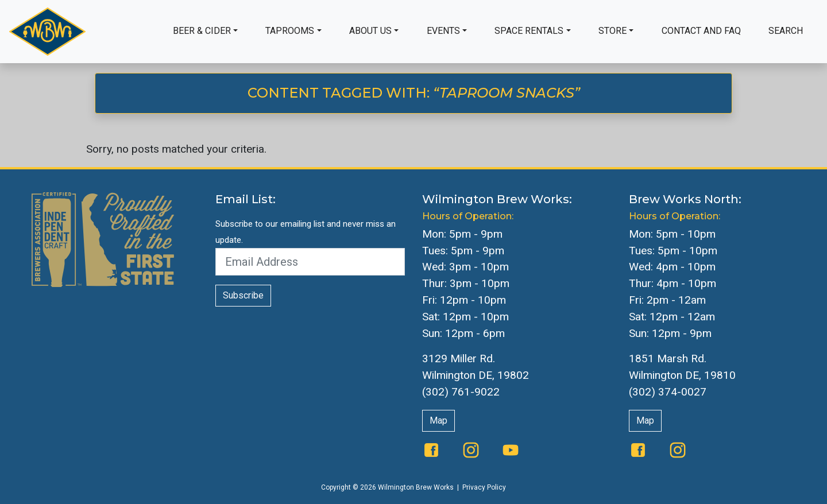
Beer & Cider (202, 31)
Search (786, 31)
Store (612, 31)
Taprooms (290, 31)
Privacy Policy (484, 487)
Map (438, 420)
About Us (370, 31)
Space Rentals (529, 31)
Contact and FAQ (701, 31)
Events (443, 31)
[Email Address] (310, 262)
